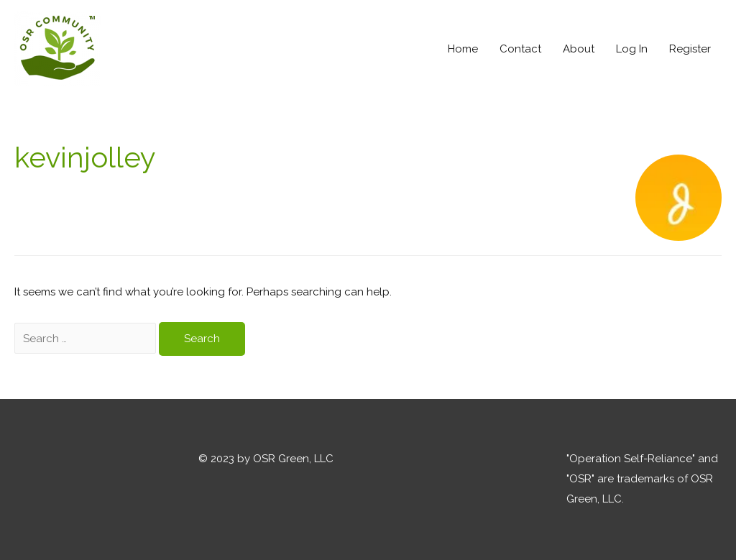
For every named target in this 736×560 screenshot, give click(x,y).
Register (690, 49)
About (579, 49)
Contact (520, 49)
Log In (632, 49)
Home (463, 49)
